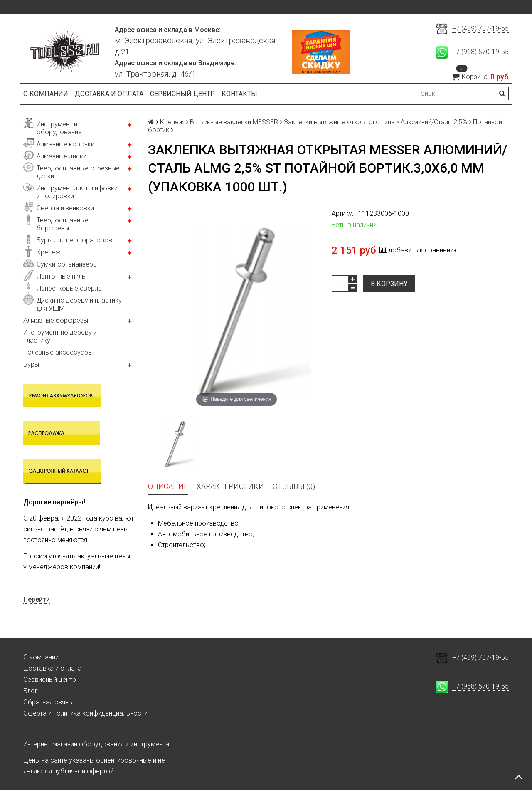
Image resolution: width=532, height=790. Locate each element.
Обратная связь (48, 702)
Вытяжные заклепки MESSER (234, 122)
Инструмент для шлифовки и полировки (77, 192)
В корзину (389, 284)
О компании (46, 94)
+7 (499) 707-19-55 (480, 28)
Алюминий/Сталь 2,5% (434, 122)
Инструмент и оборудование (59, 128)
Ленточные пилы (62, 276)
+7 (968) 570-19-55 (480, 52)
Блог (31, 691)
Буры (31, 364)
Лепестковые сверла (69, 288)
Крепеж (49, 252)
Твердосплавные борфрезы (63, 224)
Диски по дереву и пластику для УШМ (79, 304)
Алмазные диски (62, 156)
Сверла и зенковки (65, 208)
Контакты (239, 94)
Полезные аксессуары (58, 352)
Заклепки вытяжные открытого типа (339, 122)
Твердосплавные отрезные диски (78, 172)
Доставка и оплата (109, 94)
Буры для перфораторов (74, 240)
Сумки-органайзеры (67, 264)
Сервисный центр (182, 94)
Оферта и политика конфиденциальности (85, 713)
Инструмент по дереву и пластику (60, 336)
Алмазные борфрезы (56, 320)
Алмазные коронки (65, 144)
